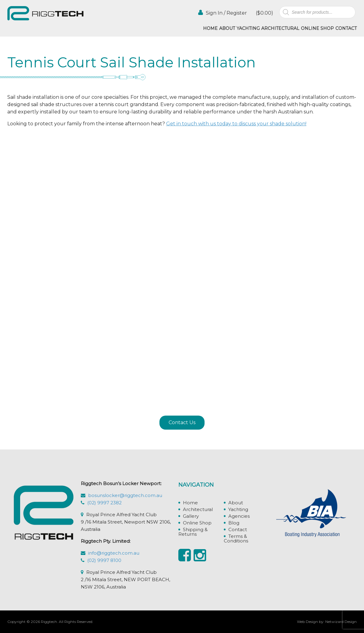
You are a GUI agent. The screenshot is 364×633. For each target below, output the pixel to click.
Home (210, 28)
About (227, 28)
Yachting (248, 28)
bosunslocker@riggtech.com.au (125, 495)
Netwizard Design (341, 622)
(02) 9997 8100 (104, 560)
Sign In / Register (223, 13)
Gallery (191, 516)
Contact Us (182, 422)
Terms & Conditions (236, 538)
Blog (234, 523)
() (264, 13)
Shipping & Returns (193, 532)
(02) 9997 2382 (104, 503)
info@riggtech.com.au (114, 553)
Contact (346, 28)
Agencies (239, 516)
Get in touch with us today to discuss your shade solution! (236, 124)
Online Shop (317, 28)
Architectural (280, 28)
